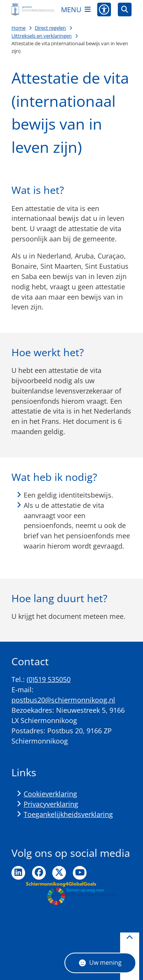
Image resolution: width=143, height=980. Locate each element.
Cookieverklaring (50, 794)
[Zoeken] (125, 9)
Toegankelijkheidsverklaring (68, 814)
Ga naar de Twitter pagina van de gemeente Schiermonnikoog (59, 873)
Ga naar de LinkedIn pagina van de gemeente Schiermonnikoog (18, 873)
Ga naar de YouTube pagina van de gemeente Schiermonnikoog (80, 873)
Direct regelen (50, 28)
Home (18, 28)
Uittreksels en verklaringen (42, 36)
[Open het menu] (76, 10)
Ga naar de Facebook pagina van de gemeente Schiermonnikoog (39, 873)
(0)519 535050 (49, 679)
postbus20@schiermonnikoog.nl (63, 700)
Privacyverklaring (51, 804)
